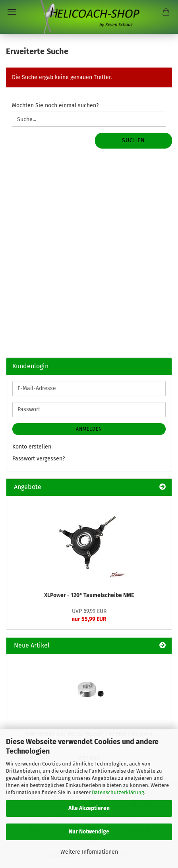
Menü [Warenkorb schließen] (12, 12)
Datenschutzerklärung (118, 792)
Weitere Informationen (89, 852)
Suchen (133, 140)
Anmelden (89, 429)
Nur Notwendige (89, 832)
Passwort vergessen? (39, 459)
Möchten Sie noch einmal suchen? (55, 105)
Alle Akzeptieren (89, 808)
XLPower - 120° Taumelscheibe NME (89, 595)
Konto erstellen (32, 447)
